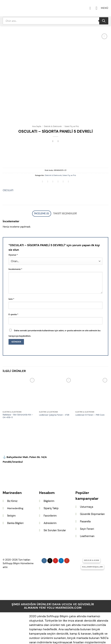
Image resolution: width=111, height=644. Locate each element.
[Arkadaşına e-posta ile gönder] (58, 159)
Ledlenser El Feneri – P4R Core (90, 391)
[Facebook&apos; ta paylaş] (48, 159)
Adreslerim (50, 499)
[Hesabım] (94, 8)
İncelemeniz (15, 246)
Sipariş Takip (51, 485)
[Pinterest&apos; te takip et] (56, 537)
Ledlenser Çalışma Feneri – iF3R (54, 391)
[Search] (104, 21)
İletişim (12, 492)
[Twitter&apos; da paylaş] (53, 159)
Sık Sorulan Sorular (55, 507)
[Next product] (53, 119)
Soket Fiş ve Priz (72, 104)
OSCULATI (8, 168)
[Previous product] (58, 119)
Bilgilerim (49, 477)
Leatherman (87, 512)
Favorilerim (50, 492)
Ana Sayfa (37, 104)
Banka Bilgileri (15, 499)
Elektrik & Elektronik (53, 104)
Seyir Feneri (87, 505)
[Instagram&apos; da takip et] (44, 537)
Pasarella (85, 498)
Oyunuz (13, 231)
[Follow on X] (50, 537)
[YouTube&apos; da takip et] (67, 537)
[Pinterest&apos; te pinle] (63, 159)
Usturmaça (87, 483)
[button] (103, 8)
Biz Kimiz (12, 477)
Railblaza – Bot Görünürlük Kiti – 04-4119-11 (18, 392)
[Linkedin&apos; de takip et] (61, 537)
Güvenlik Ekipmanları (92, 490)
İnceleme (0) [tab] (44, 190)
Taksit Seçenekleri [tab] (63, 190)
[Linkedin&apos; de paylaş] (68, 159)
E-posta (13, 291)
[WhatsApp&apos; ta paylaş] (43, 159)
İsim (11, 275)
